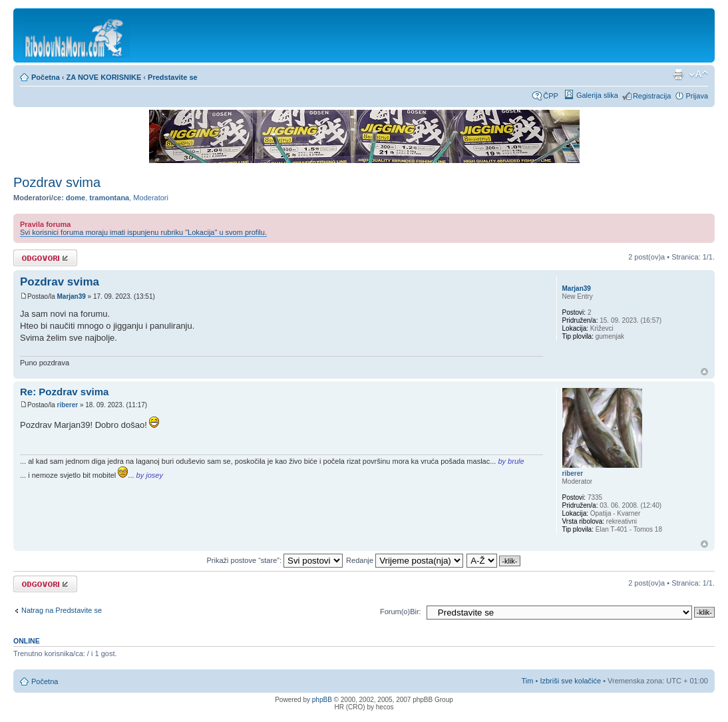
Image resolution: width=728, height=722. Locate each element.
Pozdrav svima (57, 182)
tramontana (109, 198)
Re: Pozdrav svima (64, 392)
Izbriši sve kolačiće (570, 681)
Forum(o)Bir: (401, 612)
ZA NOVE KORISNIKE (104, 77)
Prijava (697, 96)
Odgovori (45, 258)
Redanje (405, 560)
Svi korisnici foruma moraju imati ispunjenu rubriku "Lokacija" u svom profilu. (143, 232)
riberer (67, 405)
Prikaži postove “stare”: (275, 560)
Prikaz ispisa (678, 75)
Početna (46, 77)
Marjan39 (71, 296)
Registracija (652, 96)
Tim (528, 681)
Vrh (704, 372)
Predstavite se (173, 77)
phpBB (322, 700)
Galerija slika (597, 95)
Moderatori (151, 198)
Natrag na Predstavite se (62, 610)
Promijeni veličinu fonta (698, 75)
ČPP (551, 96)
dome (76, 198)
